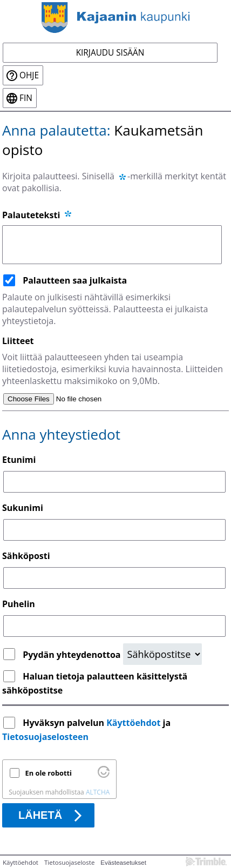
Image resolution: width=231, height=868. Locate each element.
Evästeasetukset (123, 863)
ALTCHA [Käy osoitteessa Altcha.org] (98, 792)
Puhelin (19, 604)
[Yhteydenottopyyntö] (162, 654)
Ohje (29, 75)
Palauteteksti (38, 215)
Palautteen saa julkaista (75, 280)
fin (26, 98)
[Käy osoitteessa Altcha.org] (104, 775)
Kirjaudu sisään (110, 53)
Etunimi (19, 460)
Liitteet (18, 341)
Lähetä (40, 815)
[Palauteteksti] (112, 245)
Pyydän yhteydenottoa (73, 655)
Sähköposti (26, 556)
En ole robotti (49, 773)
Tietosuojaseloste (69, 862)
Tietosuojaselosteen (45, 737)
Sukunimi (23, 508)
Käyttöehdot (133, 723)
